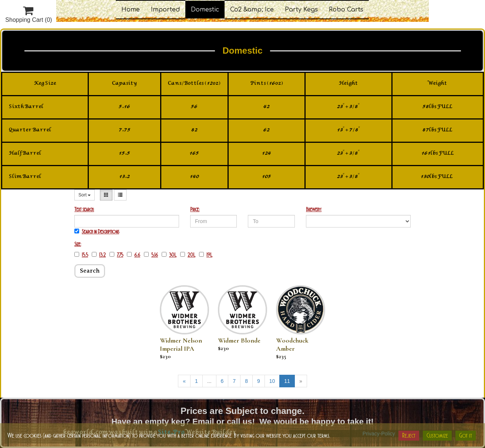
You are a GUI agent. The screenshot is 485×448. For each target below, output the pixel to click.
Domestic (205, 10)
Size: (78, 244)
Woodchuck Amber (292, 344)
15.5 (81, 255)
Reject (409, 435)
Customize (437, 435)
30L (169, 255)
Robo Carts (346, 10)
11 (287, 381)
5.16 (151, 255)
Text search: (84, 209)
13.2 (99, 255)
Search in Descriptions (97, 232)
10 (272, 381)
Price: (195, 209)
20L (188, 255)
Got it (466, 435)
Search (90, 271)
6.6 (134, 255)
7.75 (116, 255)
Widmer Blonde (239, 340)
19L (206, 255)
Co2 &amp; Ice (252, 10)
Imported (165, 10)
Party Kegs (301, 10)
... (209, 381)
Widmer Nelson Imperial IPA (181, 344)
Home (131, 10)
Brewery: (314, 209)
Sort (85, 195)
